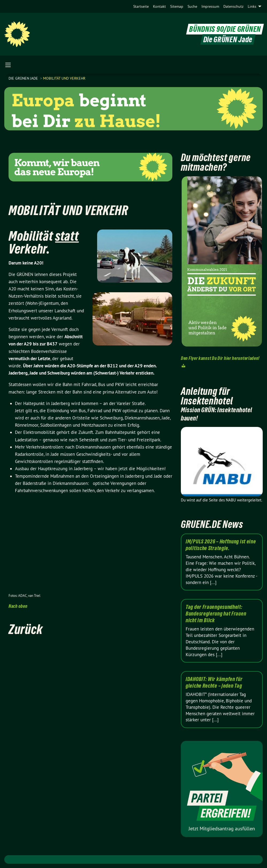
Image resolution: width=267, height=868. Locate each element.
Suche (192, 6)
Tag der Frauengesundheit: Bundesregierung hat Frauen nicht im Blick (216, 614)
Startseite (141, 6)
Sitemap (177, 6)
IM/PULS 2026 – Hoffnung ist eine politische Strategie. (221, 545)
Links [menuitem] (252, 6)
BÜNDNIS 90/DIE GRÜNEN (225, 29)
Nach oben (18, 606)
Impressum (210, 6)
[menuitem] (141, 6)
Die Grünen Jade (24, 78)
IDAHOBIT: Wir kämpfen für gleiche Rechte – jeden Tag (214, 682)
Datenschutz (233, 6)
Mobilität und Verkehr (64, 78)
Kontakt (159, 6)
